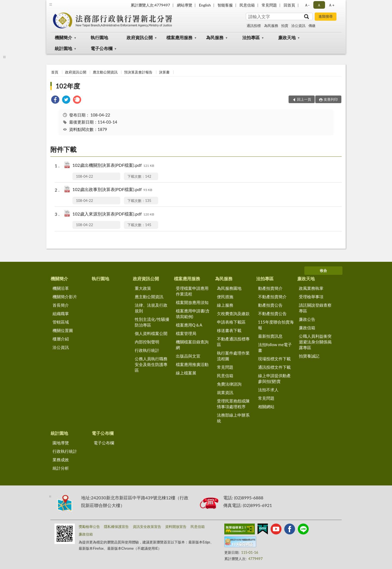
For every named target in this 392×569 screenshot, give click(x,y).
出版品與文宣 (188, 356)
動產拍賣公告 (270, 305)
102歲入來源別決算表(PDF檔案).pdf (113, 214)
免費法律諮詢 (229, 384)
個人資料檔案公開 (151, 333)
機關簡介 (63, 37)
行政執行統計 (147, 350)
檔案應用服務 (179, 37)
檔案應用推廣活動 (192, 364)
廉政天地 (287, 37)
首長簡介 (61, 305)
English (205, 5)
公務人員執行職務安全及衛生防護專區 (151, 364)
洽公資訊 (298, 26)
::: (51, 4)
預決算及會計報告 (138, 72)
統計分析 (61, 468)
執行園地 (99, 37)
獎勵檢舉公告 (89, 527)
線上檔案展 (186, 373)
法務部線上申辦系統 (233, 418)
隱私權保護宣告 (116, 527)
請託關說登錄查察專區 (315, 308)
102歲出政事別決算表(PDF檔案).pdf (112, 190)
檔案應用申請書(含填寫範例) (193, 314)
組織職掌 (61, 313)
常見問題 (269, 5)
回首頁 (289, 5)
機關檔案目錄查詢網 (192, 345)
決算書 (164, 72)
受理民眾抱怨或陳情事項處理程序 (233, 404)
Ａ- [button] (307, 5)
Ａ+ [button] (331, 5)
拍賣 (285, 26)
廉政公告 (307, 319)
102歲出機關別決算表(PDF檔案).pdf (113, 166)
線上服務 (225, 305)
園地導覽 (61, 443)
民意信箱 (247, 5)
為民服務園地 (229, 288)
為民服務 (271, 26)
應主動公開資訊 (105, 72)
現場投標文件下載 (274, 359)
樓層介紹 (61, 339)
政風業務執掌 (311, 288)
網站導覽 (185, 5)
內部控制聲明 (147, 342)
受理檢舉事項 (311, 297)
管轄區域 (61, 322)
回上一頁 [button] (304, 99)
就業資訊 (225, 392)
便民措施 (225, 297)
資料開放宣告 (176, 527)
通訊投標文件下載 (274, 367)
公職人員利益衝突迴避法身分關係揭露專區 (315, 342)
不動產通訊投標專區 (233, 342)
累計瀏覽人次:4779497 (150, 5)
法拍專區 (251, 37)
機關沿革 (61, 288)
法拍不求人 (268, 390)
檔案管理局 (186, 333)
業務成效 (61, 460)
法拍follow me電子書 (275, 347)
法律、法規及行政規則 (151, 308)
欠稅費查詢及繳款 (233, 313)
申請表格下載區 (231, 322)
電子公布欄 (102, 48)
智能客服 (225, 5)
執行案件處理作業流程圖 (233, 356)
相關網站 (266, 407)
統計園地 (63, 48)
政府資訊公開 (140, 37)
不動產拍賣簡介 (272, 297)
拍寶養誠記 (309, 356)
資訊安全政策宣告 (147, 527)
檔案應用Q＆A (189, 325)
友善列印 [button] (331, 99)
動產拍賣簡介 (270, 288)
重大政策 (143, 288)
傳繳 (312, 26)
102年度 (68, 86)
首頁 (55, 72)
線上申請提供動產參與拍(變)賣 (274, 378)
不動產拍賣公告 (272, 313)
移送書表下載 (229, 330)
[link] (55, 100)
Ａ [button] (319, 5)
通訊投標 (254, 26)
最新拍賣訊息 (270, 336)
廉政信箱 (307, 328)
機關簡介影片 (65, 297)
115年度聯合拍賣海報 (276, 325)
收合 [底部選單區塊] (323, 270)
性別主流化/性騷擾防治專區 (152, 322)
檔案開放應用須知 (192, 302)
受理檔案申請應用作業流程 (192, 291)
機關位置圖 (63, 330)
